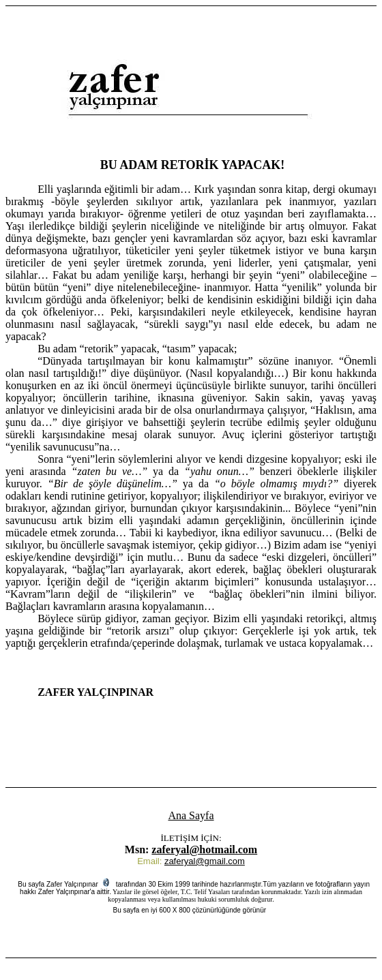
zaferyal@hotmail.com (204, 849)
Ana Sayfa (191, 815)
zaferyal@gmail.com (205, 861)
